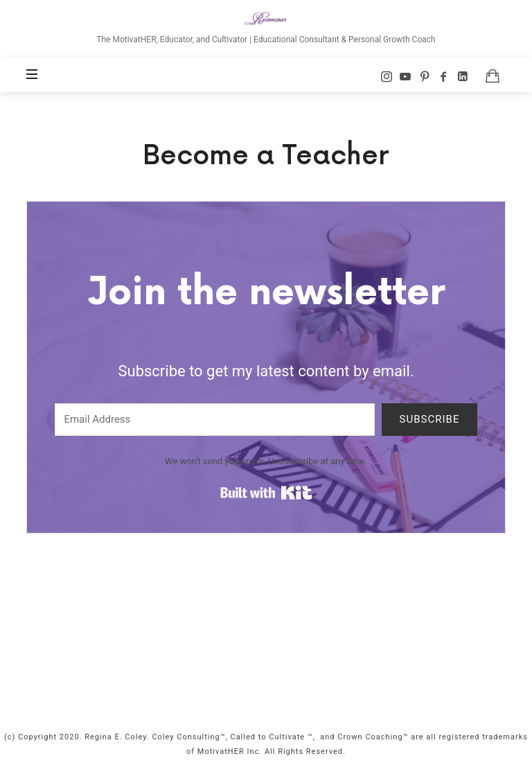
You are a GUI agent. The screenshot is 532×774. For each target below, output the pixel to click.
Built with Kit (266, 493)
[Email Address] (215, 420)
